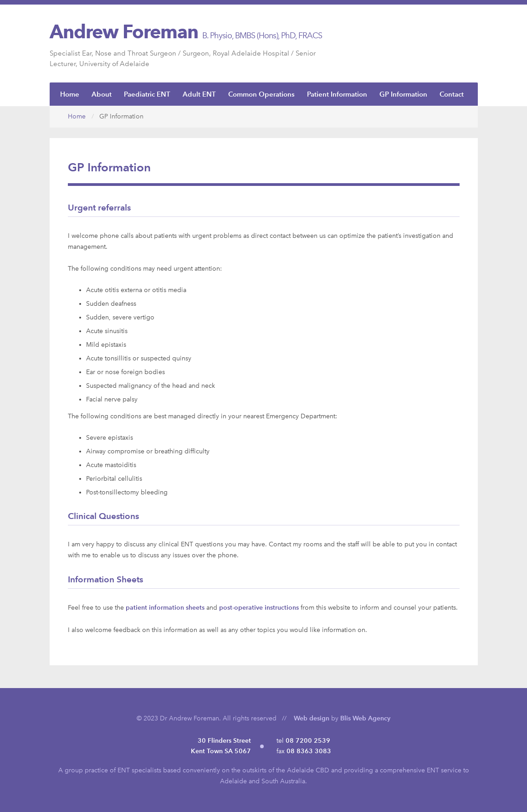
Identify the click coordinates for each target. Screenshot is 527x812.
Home (70, 94)
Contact (452, 94)
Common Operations (261, 94)
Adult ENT (199, 94)
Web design (312, 718)
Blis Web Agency (365, 718)
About (102, 94)
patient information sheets (165, 608)
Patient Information (337, 94)
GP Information (403, 94)
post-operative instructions (259, 608)
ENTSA (454, 43)
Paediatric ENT (147, 94)
